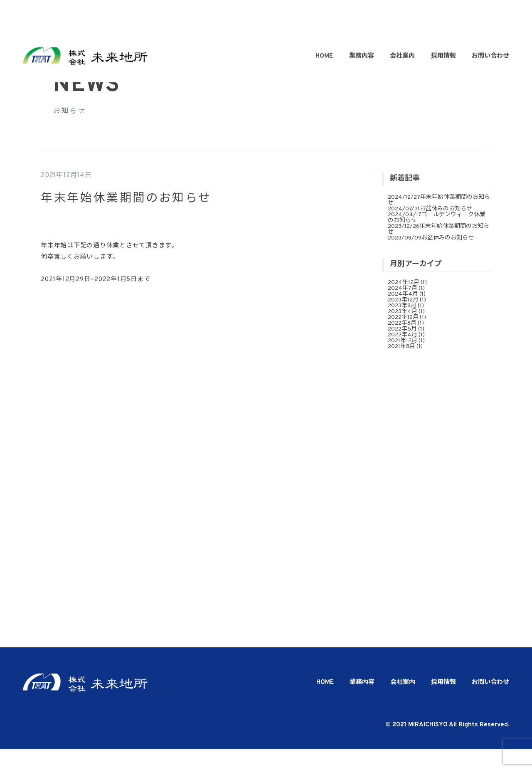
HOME (324, 26)
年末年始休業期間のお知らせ (439, 221)
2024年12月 (404, 304)
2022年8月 (402, 344)
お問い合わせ (490, 26)
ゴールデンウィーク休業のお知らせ (437, 238)
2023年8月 (402, 327)
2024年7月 (403, 310)
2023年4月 (403, 333)
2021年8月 (401, 368)
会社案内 (402, 26)
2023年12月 (403, 321)
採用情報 (443, 26)
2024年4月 (403, 315)
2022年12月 (403, 339)
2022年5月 (402, 350)
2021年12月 (403, 362)
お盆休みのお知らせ (446, 230)
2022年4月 (403, 356)
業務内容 (362, 26)
